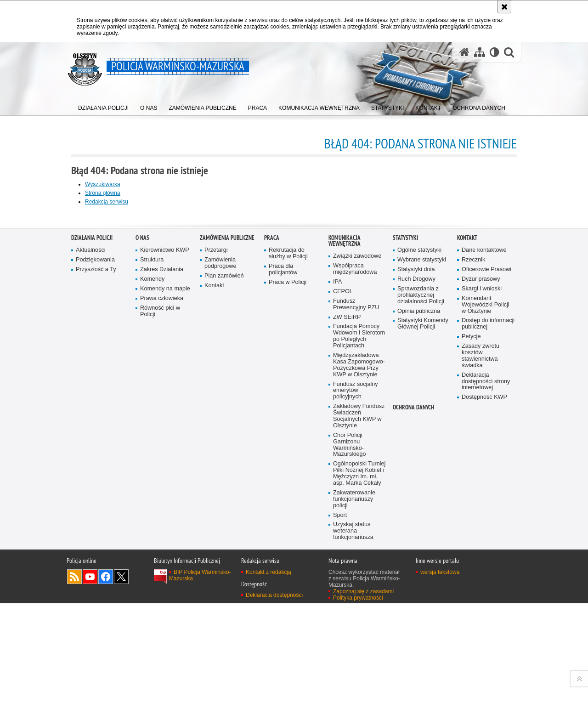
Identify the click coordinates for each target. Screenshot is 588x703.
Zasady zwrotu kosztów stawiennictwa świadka (481, 585)
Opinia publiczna (419, 540)
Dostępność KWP (484, 626)
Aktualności (91, 479)
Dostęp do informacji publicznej (488, 553)
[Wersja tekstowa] (495, 52)
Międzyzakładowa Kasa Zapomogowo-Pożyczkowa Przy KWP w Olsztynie (359, 594)
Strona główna (103, 193)
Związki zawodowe (357, 485)
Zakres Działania (162, 498)
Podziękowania (95, 489)
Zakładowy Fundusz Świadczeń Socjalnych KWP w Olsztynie (359, 645)
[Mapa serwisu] (480, 52)
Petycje (471, 565)
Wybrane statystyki (422, 489)
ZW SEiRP (347, 546)
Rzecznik (473, 489)
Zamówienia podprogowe (220, 492)
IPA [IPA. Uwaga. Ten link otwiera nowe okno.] (337, 511)
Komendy (152, 508)
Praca (272, 467)
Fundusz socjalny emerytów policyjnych (356, 619)
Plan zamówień (224, 505)
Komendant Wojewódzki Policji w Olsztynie (486, 533)
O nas (142, 467)
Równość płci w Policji (160, 540)
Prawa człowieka (162, 527)
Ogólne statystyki (419, 479)
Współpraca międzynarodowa (355, 498)
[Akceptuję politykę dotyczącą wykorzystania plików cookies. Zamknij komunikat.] (504, 7)
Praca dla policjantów (283, 498)
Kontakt (214, 514)
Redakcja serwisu (107, 202)
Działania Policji (92, 467)
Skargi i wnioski (482, 517)
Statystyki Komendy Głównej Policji (423, 553)
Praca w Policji (288, 511)
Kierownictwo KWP (165, 479)
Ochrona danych (413, 636)
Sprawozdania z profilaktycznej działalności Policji (421, 524)
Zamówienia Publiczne (227, 467)
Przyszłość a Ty (96, 498)
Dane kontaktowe (484, 479)
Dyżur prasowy (481, 508)
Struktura (152, 489)
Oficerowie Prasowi (486, 498)
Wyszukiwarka (103, 184)
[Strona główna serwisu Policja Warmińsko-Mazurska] (464, 52)
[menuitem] (103, 106)
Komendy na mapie (165, 517)
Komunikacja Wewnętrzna (345, 470)
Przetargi (216, 479)
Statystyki (405, 467)
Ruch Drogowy (416, 508)
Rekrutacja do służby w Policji (288, 482)
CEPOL (343, 520)
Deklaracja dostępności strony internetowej (486, 610)
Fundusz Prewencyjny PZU (356, 533)
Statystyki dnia (416, 498)
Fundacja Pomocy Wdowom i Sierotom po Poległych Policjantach (359, 565)
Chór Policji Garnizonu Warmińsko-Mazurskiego (350, 673)
